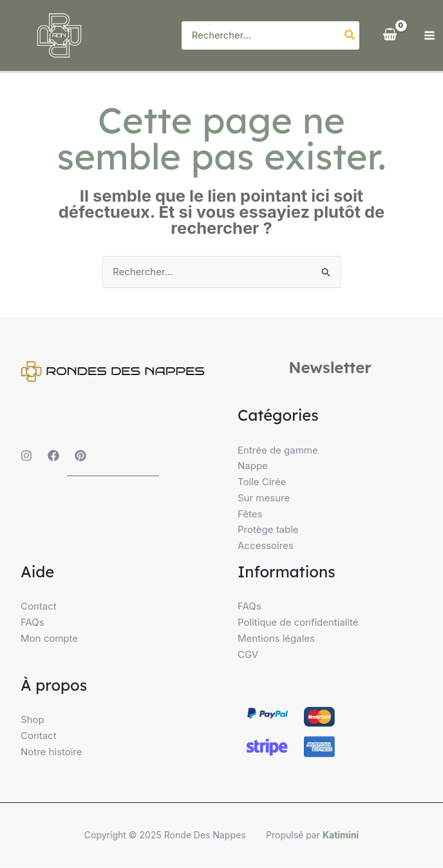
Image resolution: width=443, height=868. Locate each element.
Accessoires (266, 545)
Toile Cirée (262, 482)
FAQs (33, 622)
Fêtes (250, 514)
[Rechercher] (350, 36)
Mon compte (49, 638)
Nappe (253, 466)
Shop (33, 719)
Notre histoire (52, 752)
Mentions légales (276, 638)
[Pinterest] (80, 456)
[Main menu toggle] (430, 36)
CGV (248, 654)
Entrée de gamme (278, 450)
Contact (39, 607)
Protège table (268, 530)
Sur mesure (264, 498)
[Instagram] (26, 456)
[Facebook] (53, 456)
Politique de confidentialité (298, 622)
